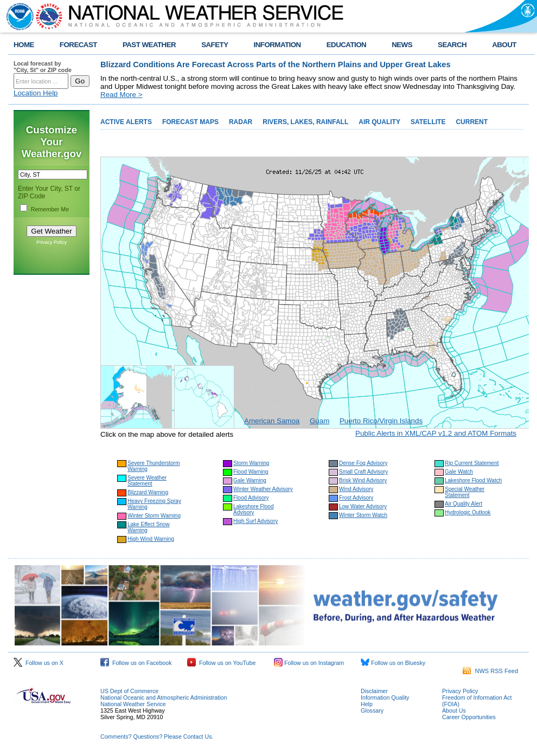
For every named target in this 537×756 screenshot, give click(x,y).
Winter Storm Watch (363, 515)
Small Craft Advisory (363, 472)
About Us (454, 710)
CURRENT (472, 122)
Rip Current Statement (472, 463)
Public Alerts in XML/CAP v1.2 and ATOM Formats (436, 433)
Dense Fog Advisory (363, 463)
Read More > (121, 95)
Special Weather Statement (465, 492)
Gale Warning (250, 480)
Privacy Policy (52, 242)
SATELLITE (428, 122)
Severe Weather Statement (147, 481)
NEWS (402, 45)
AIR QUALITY (379, 122)
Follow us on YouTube (221, 663)
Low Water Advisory (363, 506)
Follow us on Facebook (136, 663)
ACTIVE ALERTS (126, 122)
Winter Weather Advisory (263, 489)
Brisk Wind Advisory (363, 480)
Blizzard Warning (148, 492)
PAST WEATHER (149, 45)
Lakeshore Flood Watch (473, 480)
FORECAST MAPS (190, 122)
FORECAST (78, 45)
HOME (24, 45)
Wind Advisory (356, 489)
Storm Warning (251, 463)
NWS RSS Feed (490, 671)
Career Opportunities (469, 717)
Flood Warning (251, 472)
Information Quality (385, 697)
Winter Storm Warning (154, 516)
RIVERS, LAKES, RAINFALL (305, 122)
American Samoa (272, 421)
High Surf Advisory (255, 521)
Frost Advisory (356, 498)
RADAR (241, 122)
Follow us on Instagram (309, 663)
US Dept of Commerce (129, 691)
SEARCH (452, 45)
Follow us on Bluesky (393, 663)
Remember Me (50, 209)
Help (367, 704)
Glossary (372, 710)
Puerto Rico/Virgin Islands (381, 421)
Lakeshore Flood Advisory (254, 509)
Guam (319, 421)
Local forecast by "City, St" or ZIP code (43, 67)
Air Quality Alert (464, 504)
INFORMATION (277, 45)
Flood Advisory (251, 498)
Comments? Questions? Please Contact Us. (157, 736)
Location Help (36, 93)
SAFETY (215, 45)
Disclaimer (374, 691)
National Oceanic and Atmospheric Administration (164, 697)
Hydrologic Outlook (468, 512)
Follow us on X (39, 663)
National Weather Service (133, 704)
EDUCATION (346, 45)
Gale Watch (459, 472)
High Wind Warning (151, 539)
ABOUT (504, 45)
